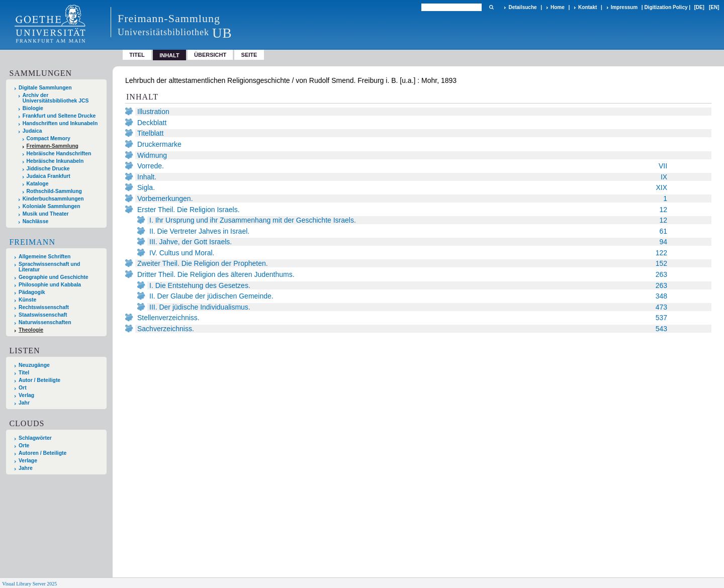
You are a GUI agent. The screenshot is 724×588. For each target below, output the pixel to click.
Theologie (31, 330)
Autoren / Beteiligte (42, 453)
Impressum (624, 7)
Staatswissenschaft (43, 315)
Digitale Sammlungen (45, 88)
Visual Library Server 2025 (29, 584)
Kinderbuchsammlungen (53, 199)
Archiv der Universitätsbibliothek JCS (56, 98)
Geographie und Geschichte (54, 277)
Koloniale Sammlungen (52, 206)
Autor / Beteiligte (39, 380)
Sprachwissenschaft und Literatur (49, 267)
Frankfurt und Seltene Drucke (59, 116)
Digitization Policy (666, 7)
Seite (249, 55)
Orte (24, 446)
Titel (137, 55)
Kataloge (38, 184)
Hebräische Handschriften (59, 154)
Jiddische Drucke (48, 169)
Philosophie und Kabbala (50, 285)
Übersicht (210, 55)
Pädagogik (32, 292)
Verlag (26, 395)
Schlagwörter (35, 438)
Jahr (24, 403)
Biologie (33, 108)
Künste (27, 300)
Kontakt (587, 7)
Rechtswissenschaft (44, 307)
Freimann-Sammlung (53, 146)
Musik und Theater (46, 214)
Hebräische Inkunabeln (55, 161)
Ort (23, 388)
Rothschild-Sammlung (54, 191)
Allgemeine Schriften (44, 257)
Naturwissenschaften (45, 322)
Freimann (32, 242)
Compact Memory (49, 138)
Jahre (26, 468)
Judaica (32, 131)
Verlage (28, 461)
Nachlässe (35, 221)
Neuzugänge (34, 365)
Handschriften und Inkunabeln (60, 123)
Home (558, 7)
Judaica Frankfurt (49, 176)
